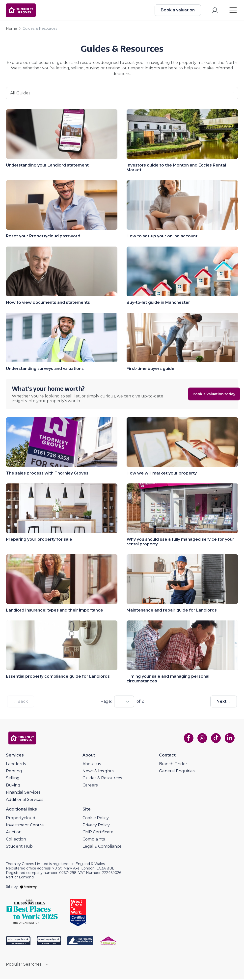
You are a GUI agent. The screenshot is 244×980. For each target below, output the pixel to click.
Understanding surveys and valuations (45, 370)
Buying (13, 786)
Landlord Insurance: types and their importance (54, 611)
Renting (14, 772)
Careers (90, 786)
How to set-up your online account (162, 237)
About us (92, 765)
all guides (122, 94)
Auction (14, 833)
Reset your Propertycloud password (43, 237)
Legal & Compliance (102, 847)
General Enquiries (177, 772)
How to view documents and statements (48, 303)
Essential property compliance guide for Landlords (58, 677)
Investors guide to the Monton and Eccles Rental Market (176, 168)
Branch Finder (173, 765)
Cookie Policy (96, 819)
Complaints (94, 840)
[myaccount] (214, 11)
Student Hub (19, 847)
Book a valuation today (205, 395)
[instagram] (201, 739)
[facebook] (188, 739)
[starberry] (28, 888)
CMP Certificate (98, 833)
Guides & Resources (102, 779)
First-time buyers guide (150, 370)
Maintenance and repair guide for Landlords (172, 611)
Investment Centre (25, 826)
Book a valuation (177, 11)
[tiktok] (215, 739)
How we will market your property (162, 474)
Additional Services (25, 800)
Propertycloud (21, 819)
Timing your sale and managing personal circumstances (168, 680)
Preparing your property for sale (39, 540)
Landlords (16, 765)
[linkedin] (229, 739)
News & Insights (98, 772)
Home (12, 29)
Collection (16, 840)
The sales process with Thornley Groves (47, 474)
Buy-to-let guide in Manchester (158, 303)
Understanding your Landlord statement (47, 166)
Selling (13, 779)
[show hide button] (47, 966)
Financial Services (23, 793)
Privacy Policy (96, 826)
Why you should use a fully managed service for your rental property (180, 543)
